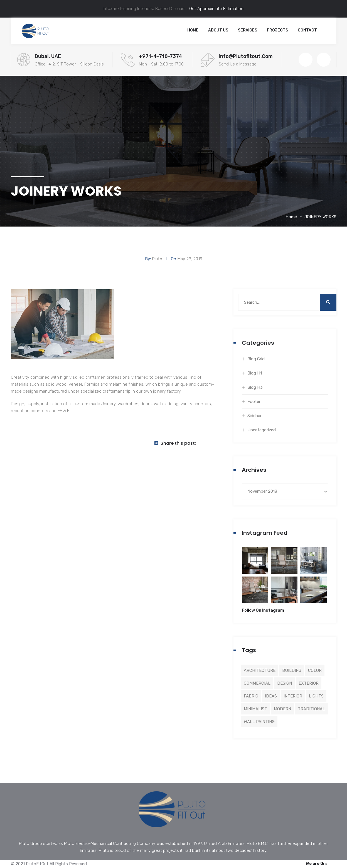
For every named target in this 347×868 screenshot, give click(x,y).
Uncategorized (262, 430)
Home (193, 30)
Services (248, 30)
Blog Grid (256, 359)
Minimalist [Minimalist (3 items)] (255, 709)
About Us (218, 30)
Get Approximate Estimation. (216, 9)
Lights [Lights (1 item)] (316, 696)
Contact (307, 30)
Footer (254, 402)
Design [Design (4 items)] (285, 683)
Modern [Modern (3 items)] (282, 709)
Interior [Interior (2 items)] (293, 696)
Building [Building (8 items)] (292, 670)
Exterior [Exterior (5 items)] (309, 683)
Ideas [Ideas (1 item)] (271, 696)
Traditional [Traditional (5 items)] (311, 709)
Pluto (157, 259)
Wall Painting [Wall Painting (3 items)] (259, 722)
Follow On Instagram (263, 610)
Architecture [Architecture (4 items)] (260, 670)
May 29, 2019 (190, 259)
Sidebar (254, 416)
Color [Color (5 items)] (315, 670)
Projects (277, 30)
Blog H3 (255, 387)
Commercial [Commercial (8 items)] (257, 683)
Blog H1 (255, 373)
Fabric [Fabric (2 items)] (251, 696)
